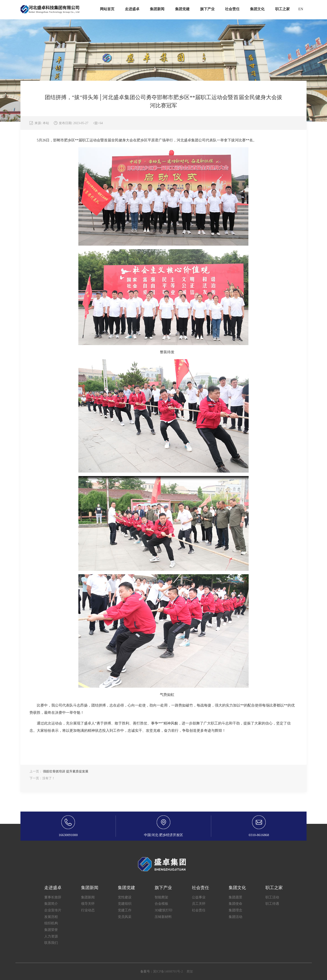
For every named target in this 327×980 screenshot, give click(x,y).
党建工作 (125, 910)
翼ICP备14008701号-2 (168, 971)
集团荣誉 (51, 930)
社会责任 (199, 910)
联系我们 (51, 943)
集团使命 (235, 904)
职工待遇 (272, 904)
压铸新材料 (163, 917)
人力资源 (51, 936)
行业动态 (88, 910)
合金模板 (161, 904)
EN (301, 9)
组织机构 (51, 923)
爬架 (190, 971)
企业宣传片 (53, 910)
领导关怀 (88, 904)
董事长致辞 (53, 897)
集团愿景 (235, 897)
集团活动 (235, 917)
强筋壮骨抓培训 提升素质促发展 (66, 771)
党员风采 (125, 917)
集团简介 (51, 904)
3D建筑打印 (164, 910)
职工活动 (272, 897)
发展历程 (51, 917)
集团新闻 (88, 897)
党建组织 (125, 904)
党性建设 (125, 897)
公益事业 (199, 897)
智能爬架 (161, 897)
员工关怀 (199, 904)
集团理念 (235, 910)
